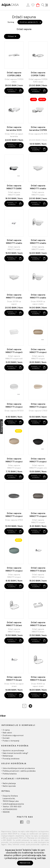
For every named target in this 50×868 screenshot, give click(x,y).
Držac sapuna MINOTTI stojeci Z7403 (14, 569)
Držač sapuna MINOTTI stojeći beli (14, 351)
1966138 (6, 812)
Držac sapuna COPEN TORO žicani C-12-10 (38, 74)
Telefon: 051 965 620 (12, 807)
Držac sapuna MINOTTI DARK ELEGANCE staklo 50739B (14, 187)
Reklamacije (8, 756)
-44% (34, 99)
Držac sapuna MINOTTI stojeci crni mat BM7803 (38, 460)
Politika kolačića (10, 774)
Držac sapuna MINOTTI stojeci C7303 (38, 405)
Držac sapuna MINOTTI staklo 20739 (14, 296)
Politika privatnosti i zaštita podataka (19, 771)
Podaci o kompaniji (11, 741)
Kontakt (6, 738)
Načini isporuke (9, 786)
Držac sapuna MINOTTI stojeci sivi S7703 (38, 515)
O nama (6, 730)
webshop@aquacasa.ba (13, 804)
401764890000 (10, 809)
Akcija (42, 99)
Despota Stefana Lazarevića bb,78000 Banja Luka (11, 799)
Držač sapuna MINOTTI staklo (38, 187)
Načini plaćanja (9, 783)
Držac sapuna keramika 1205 (14, 129)
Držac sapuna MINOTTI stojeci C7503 (14, 460)
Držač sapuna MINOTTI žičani (38, 569)
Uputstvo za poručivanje (13, 750)
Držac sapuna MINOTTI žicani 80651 (38, 679)
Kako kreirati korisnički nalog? (15, 753)
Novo (18, 431)
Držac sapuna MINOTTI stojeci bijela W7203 (14, 405)
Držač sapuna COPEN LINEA (14, 74)
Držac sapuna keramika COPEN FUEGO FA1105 (38, 129)
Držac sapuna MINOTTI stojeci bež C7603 (38, 351)
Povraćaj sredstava (11, 759)
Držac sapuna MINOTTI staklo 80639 (38, 296)
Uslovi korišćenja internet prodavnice (19, 768)
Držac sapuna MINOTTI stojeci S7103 (14, 515)
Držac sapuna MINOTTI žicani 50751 (14, 679)
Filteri (12, 36)
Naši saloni (7, 733)
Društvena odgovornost (13, 735)
